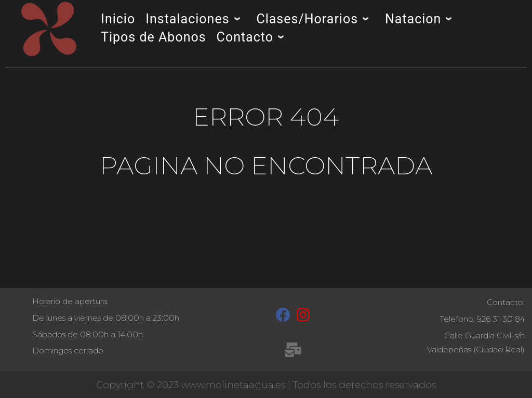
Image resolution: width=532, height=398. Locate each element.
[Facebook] (283, 317)
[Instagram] (303, 317)
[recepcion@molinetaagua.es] (293, 352)
